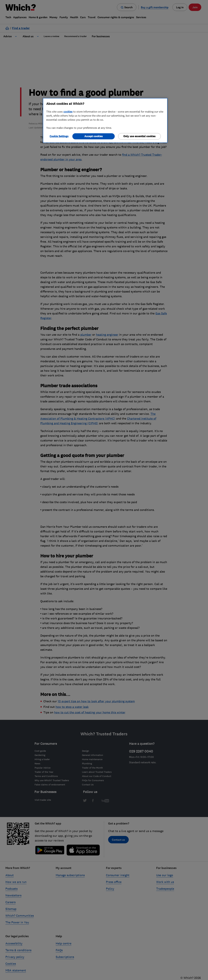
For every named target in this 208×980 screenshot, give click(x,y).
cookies (68, 112)
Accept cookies (94, 136)
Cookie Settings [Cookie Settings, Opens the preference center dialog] (59, 136)
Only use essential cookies (139, 136)
